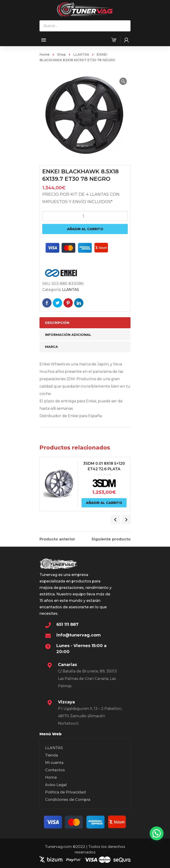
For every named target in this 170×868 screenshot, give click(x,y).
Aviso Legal (56, 785)
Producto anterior (57, 539)
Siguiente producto (111, 539)
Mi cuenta (54, 763)
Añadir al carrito (85, 229)
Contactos (55, 770)
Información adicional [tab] (68, 335)
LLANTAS (81, 54)
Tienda (52, 755)
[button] (123, 81)
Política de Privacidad (65, 792)
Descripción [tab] (57, 323)
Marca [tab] (52, 347)
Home (45, 54)
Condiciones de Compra (68, 800)
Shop (61, 54)
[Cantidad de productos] (85, 216)
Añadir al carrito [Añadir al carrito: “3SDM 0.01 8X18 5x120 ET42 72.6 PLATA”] (104, 503)
